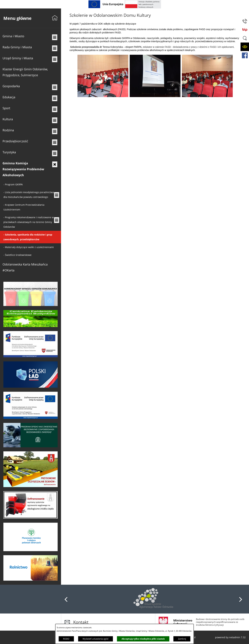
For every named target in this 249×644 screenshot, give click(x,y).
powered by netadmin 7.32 (230, 637)
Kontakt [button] (81, 622)
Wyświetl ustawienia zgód (95, 639)
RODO (66, 639)
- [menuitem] (13, 185)
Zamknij (182, 639)
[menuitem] (31, 36)
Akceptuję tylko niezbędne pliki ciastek (143, 639)
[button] (245, 38)
